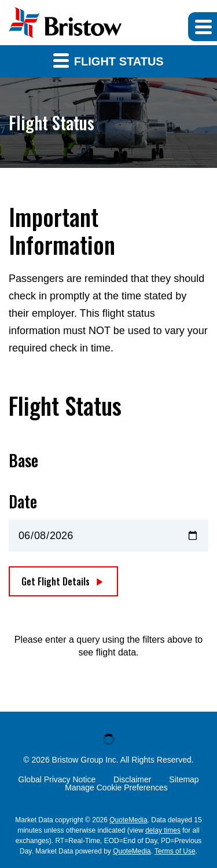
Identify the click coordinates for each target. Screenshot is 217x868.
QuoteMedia (128, 820)
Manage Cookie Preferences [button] (116, 788)
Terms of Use (175, 851)
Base (23, 460)
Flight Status (108, 60)
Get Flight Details (56, 581)
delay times (163, 830)
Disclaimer (132, 779)
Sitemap (184, 779)
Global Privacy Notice (57, 779)
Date (23, 501)
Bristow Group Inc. (85, 760)
